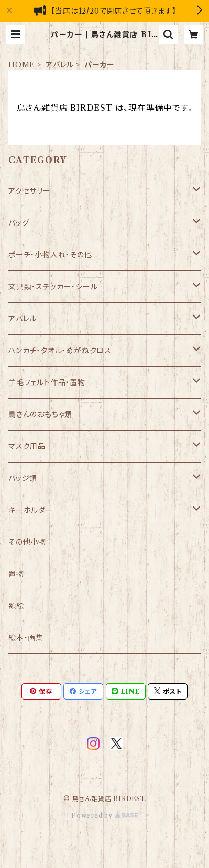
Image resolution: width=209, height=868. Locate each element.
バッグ (19, 223)
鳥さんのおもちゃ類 (40, 414)
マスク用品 (27, 446)
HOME (22, 65)
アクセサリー (30, 191)
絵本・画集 (26, 638)
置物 (16, 574)
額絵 (16, 606)
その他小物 (27, 542)
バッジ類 (23, 478)
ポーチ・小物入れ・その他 (50, 255)
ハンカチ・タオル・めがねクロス (60, 351)
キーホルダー (31, 510)
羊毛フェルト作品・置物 (47, 382)
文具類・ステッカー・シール (53, 287)
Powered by (104, 815)
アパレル (60, 65)
